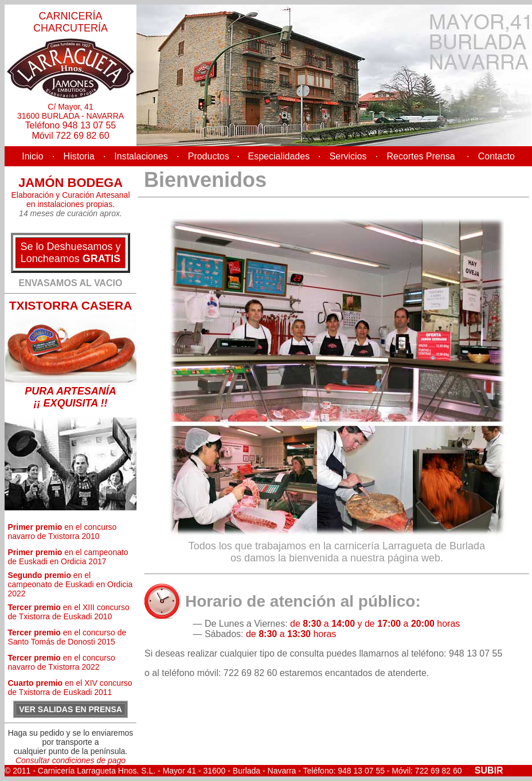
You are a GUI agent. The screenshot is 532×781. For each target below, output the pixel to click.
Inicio (32, 156)
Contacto (496, 156)
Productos (212, 156)
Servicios (348, 156)
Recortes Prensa (421, 156)
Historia (79, 156)
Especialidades (279, 156)
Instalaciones (140, 156)
